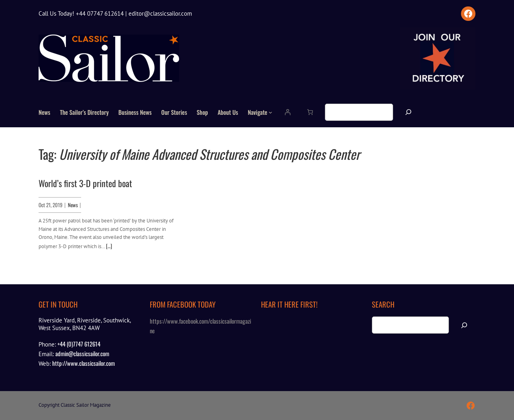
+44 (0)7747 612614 (79, 344)
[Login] (287, 112)
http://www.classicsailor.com (84, 363)
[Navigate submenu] (270, 112)
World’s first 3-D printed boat (85, 183)
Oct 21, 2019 (51, 205)
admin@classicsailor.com (82, 353)
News (73, 205)
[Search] (408, 112)
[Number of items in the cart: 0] (310, 112)
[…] (109, 246)
